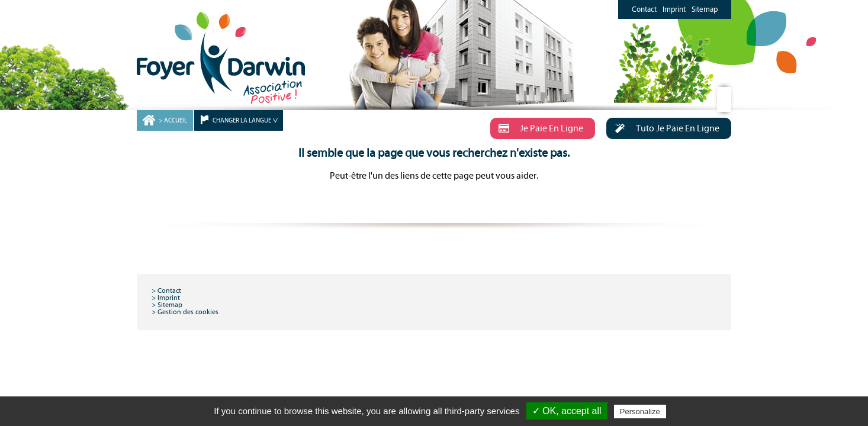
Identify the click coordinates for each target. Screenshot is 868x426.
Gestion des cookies (188, 312)
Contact (644, 10)
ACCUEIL (176, 120)
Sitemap (705, 10)
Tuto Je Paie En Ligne (663, 128)
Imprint (674, 10)
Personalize (640, 412)
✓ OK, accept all (567, 411)
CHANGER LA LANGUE (242, 120)
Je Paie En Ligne (537, 128)
